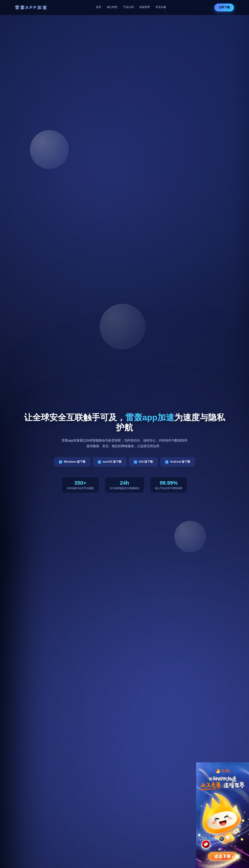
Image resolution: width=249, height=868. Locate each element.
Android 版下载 (180, 462)
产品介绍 (128, 7)
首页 (99, 7)
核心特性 (112, 7)
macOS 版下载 (112, 462)
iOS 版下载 (146, 462)
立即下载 (224, 7)
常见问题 (161, 7)
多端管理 (145, 7)
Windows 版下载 (75, 462)
